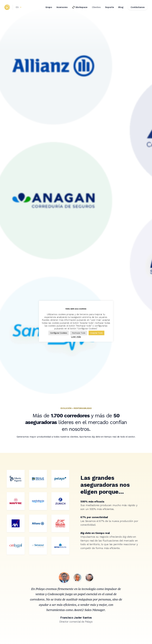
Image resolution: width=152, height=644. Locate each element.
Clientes (96, 7)
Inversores (62, 7)
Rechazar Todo (79, 333)
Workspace (80, 7)
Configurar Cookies (59, 333)
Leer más (76, 337)
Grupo (49, 7)
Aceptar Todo (96, 333)
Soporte (110, 7)
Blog (121, 7)
